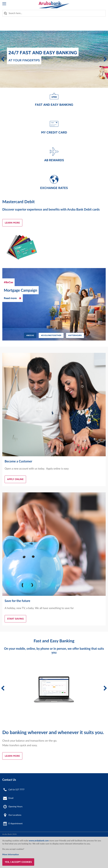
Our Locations (15, 815)
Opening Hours (15, 806)
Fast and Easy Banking (54, 105)
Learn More (12, 223)
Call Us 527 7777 (16, 790)
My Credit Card (54, 132)
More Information (11, 854)
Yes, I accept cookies (18, 862)
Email (11, 798)
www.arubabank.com (39, 841)
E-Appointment (15, 823)
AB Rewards (54, 160)
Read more (10, 298)
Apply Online (15, 479)
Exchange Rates (54, 188)
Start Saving (15, 619)
